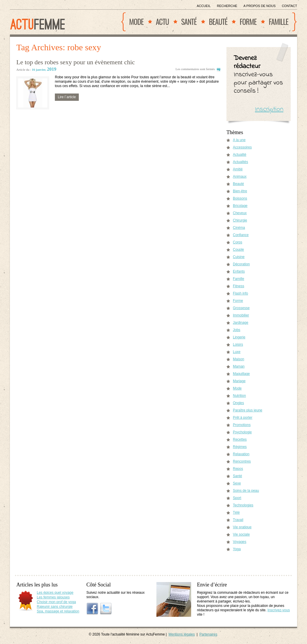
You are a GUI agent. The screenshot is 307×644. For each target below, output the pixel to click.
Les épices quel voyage (55, 593)
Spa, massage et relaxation (58, 611)
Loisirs (238, 344)
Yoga (237, 549)
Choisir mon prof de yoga (56, 602)
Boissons (240, 198)
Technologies (243, 505)
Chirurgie (240, 220)
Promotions (242, 425)
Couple (238, 250)
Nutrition (239, 396)
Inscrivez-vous (279, 610)
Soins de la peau (246, 491)
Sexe (237, 483)
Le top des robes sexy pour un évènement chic (76, 62)
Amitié (238, 169)
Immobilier (241, 315)
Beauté (218, 21)
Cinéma (239, 228)
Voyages (240, 542)
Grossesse (241, 308)
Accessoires (242, 147)
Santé (189, 21)
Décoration (241, 264)
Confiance (241, 235)
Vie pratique (242, 527)
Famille (279, 21)
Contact (289, 6)
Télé (236, 513)
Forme (248, 21)
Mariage (239, 381)
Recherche (227, 6)
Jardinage (241, 323)
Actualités (240, 162)
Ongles (238, 403)
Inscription (269, 109)
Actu (162, 21)
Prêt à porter (243, 418)
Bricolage (240, 206)
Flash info (240, 293)
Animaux (240, 176)
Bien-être (240, 191)
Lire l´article (67, 97)
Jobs (237, 330)
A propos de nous (259, 6)
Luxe (237, 352)
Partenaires (208, 634)
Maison (239, 359)
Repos (238, 469)
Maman (239, 366)
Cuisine (239, 257)
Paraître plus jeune (248, 410)
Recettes (240, 439)
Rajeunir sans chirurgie (55, 607)
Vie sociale (241, 534)
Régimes (240, 447)
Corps (238, 242)
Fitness (239, 286)
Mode (136, 21)
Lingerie (239, 337)
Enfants (239, 271)
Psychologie (242, 432)
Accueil (204, 6)
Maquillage (241, 374)
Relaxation (241, 454)
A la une (239, 140)
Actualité (240, 155)
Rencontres (242, 461)
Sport (237, 498)
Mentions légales (182, 634)
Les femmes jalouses (53, 597)
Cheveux (240, 213)
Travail (238, 520)
